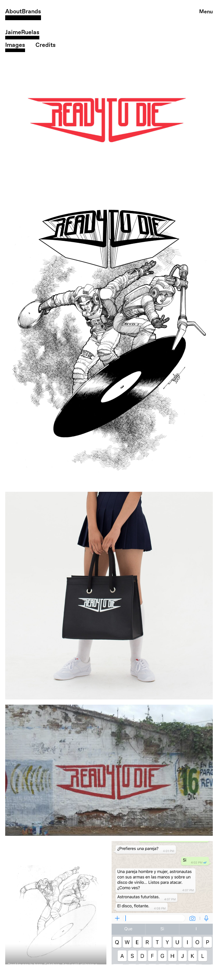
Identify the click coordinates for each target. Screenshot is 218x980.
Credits (46, 45)
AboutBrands (23, 12)
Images (15, 45)
